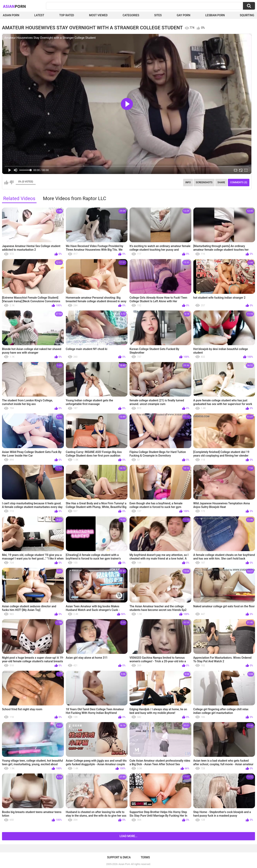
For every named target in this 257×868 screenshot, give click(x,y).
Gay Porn (183, 15)
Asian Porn (11, 15)
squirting (247, 15)
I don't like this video (12, 182)
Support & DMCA (119, 857)
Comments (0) (239, 182)
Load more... (129, 836)
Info (188, 182)
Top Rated (67, 15)
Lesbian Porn (215, 15)
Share (221, 182)
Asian (14, 6)
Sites (158, 15)
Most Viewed (98, 15)
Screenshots (204, 182)
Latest (39, 15)
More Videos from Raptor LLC (75, 198)
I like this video (6, 182)
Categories (131, 15)
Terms (145, 857)
